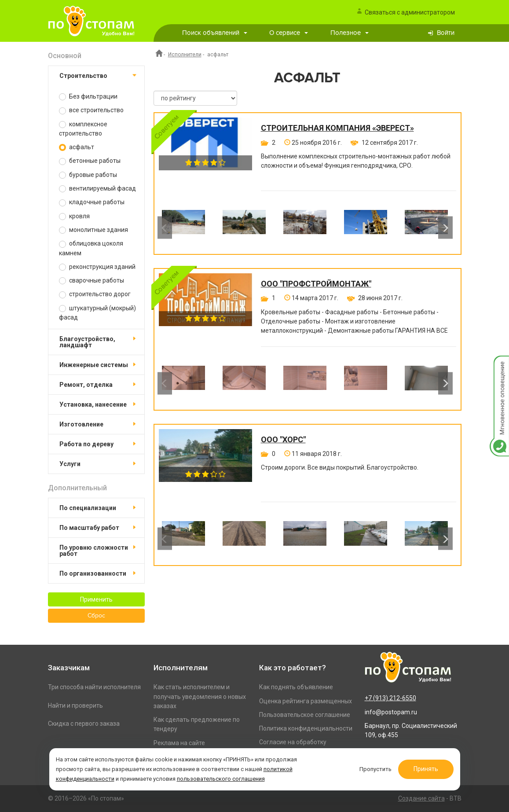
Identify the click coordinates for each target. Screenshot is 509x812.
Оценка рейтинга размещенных (306, 701)
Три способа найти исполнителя (94, 687)
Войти (446, 33)
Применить (96, 599)
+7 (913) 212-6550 (390, 698)
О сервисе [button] (289, 33)
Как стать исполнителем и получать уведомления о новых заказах (200, 696)
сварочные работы (92, 281)
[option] (183, 228)
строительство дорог (95, 294)
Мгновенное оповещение (499, 365)
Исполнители (185, 55)
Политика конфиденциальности (306, 728)
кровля (74, 216)
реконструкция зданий (97, 267)
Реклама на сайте (179, 743)
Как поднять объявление (296, 687)
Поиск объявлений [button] (215, 33)
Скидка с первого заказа (84, 724)
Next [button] (445, 228)
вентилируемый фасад (97, 189)
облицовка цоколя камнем (91, 248)
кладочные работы (92, 202)
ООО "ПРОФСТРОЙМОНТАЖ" (316, 284)
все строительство (91, 110)
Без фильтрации (88, 97)
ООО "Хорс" (283, 440)
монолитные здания (93, 230)
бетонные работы (90, 161)
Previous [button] (165, 228)
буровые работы (88, 175)
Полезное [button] (350, 33)
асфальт (77, 147)
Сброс (96, 616)
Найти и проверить (75, 705)
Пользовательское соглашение (305, 715)
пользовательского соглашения (222, 778)
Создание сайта (421, 798)
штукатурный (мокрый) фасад (97, 313)
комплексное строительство (83, 129)
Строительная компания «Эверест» (337, 128)
